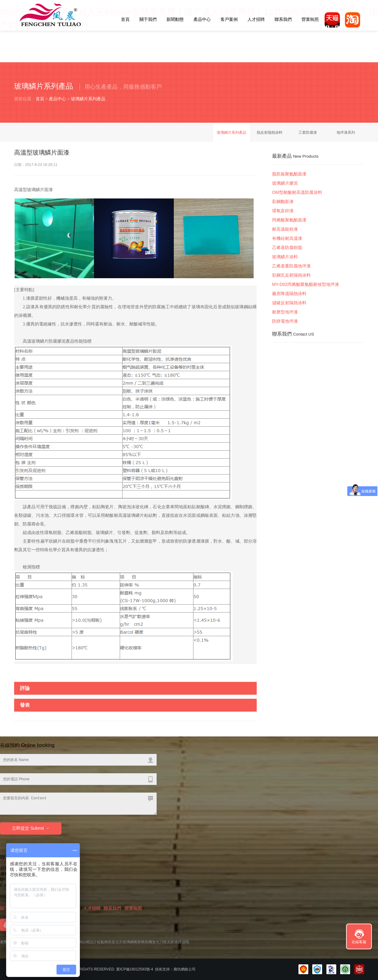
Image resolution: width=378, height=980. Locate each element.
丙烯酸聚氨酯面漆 (289, 220)
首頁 (125, 19)
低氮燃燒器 (106, 942)
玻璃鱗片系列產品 (88, 99)
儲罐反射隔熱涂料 (289, 303)
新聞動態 (175, 19)
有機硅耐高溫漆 (287, 238)
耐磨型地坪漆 (285, 312)
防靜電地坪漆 (285, 321)
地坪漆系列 (346, 133)
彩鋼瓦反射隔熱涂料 (291, 275)
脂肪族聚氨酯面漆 (289, 174)
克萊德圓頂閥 (178, 942)
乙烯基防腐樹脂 (287, 248)
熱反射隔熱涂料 (270, 133)
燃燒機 (146, 942)
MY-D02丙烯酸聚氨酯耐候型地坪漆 (306, 284)
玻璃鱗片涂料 (285, 257)
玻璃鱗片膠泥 (285, 183)
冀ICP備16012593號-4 (134, 969)
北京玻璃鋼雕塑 (128, 942)
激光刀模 (159, 942)
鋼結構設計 (88, 942)
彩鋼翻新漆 (283, 202)
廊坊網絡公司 (185, 969)
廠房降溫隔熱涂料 (289, 294)
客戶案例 (229, 19)
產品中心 (202, 19)
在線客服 (359, 942)
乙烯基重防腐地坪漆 (291, 266)
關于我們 (148, 19)
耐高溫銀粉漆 (285, 229)
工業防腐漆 (308, 133)
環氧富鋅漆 (283, 211)
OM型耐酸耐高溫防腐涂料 (297, 192)
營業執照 (310, 19)
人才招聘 (256, 19)
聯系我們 (283, 19)
